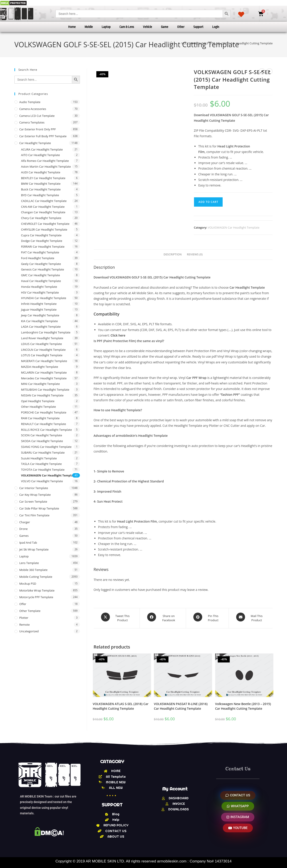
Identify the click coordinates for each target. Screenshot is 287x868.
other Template (30, 611)
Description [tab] (173, 254)
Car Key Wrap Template (35, 495)
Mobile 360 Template (33, 570)
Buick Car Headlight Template (41, 189)
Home (72, 27)
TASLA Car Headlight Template (42, 464)
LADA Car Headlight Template (41, 327)
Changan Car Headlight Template (43, 212)
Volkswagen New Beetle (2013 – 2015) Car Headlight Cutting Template (243, 704)
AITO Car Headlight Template (41, 155)
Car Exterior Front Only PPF (38, 129)
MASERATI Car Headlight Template (44, 361)
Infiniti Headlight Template (39, 304)
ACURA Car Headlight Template (42, 149)
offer (23, 604)
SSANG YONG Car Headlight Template (46, 447)
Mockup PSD (28, 584)
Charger (25, 522)
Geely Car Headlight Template (41, 264)
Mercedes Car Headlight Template (44, 378)
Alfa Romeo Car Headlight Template (45, 161)
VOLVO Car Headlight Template (42, 481)
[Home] (171, 43)
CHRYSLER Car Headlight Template (44, 229)
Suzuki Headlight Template (39, 458)
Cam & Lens (127, 27)
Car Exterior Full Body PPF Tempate (43, 136)
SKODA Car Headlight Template (42, 441)
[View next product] (269, 71)
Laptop (106, 27)
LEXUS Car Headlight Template (42, 344)
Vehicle (147, 27)
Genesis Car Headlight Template (43, 269)
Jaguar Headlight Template (39, 310)
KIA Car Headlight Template (40, 321)
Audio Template (30, 102)
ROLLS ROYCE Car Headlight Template (47, 430)
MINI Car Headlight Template (41, 384)
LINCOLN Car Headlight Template (43, 350)
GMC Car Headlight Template (41, 275)
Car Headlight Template (35, 143)
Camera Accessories (33, 109)
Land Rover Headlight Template (42, 338)
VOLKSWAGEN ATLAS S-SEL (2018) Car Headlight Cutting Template (121, 704)
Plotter (24, 618)
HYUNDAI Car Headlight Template (44, 298)
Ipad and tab (28, 543)
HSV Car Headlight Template (40, 292)
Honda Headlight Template (39, 287)
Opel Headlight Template (38, 401)
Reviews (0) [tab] (195, 254)
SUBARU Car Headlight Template (43, 453)
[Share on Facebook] (163, 617)
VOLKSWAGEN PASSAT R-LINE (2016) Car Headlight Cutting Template (181, 704)
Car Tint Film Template (34, 515)
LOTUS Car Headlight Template (42, 355)
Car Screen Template (33, 502)
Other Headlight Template (39, 407)
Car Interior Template (34, 488)
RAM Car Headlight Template (40, 418)
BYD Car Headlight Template (40, 195)
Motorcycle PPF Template (36, 597)
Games (24, 536)
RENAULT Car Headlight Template (44, 424)
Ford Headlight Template (38, 258)
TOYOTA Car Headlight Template (43, 470)
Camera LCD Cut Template (37, 116)
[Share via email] (251, 617)
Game (165, 27)
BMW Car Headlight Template (41, 184)
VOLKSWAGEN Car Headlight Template (234, 227)
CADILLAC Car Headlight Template (44, 201)
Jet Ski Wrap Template (34, 549)
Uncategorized (29, 631)
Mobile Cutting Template (36, 577)
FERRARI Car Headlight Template (43, 247)
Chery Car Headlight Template (41, 218)
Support (198, 27)
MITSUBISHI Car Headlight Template (45, 390)
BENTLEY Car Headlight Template (43, 178)
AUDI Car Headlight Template (41, 172)
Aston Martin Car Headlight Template (46, 167)
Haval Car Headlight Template (41, 281)
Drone (24, 529)
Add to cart (208, 202)
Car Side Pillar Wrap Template (39, 508)
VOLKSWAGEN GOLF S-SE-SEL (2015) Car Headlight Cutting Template (227, 43)
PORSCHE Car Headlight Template (44, 412)
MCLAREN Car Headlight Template (44, 372)
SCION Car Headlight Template (42, 435)
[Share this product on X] (117, 617)
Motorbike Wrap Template (37, 590)
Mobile (89, 27)
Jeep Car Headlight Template (40, 315)
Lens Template (29, 563)
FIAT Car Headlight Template (40, 252)
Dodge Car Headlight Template (42, 241)
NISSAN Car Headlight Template (42, 395)
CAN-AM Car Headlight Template (43, 207)
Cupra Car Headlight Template (41, 235)
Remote (25, 625)
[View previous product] (262, 71)
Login (216, 27)
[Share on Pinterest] (207, 617)
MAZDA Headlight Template (40, 367)
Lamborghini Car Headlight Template (46, 332)
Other (181, 27)
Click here (118, 335)
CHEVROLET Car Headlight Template (45, 224)
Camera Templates (32, 122)
